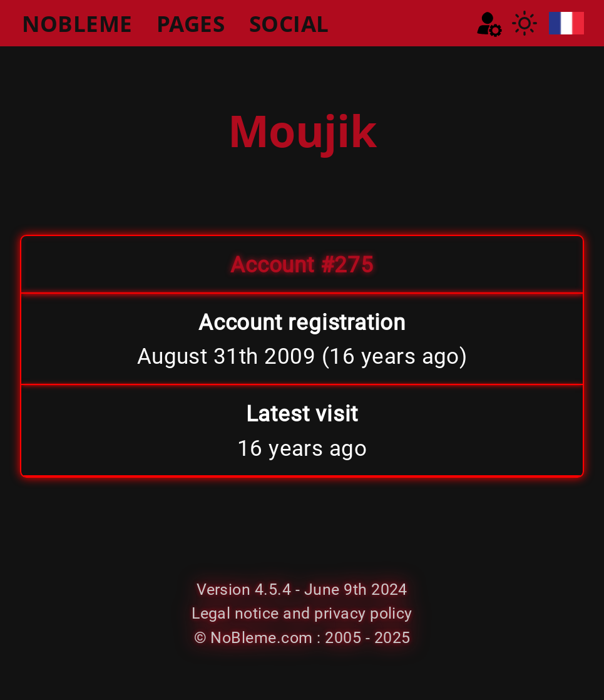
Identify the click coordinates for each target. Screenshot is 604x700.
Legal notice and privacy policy (302, 613)
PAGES (191, 23)
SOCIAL (289, 23)
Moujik (302, 130)
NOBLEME (77, 23)
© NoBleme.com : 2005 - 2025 (302, 638)
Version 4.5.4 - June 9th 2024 (302, 589)
